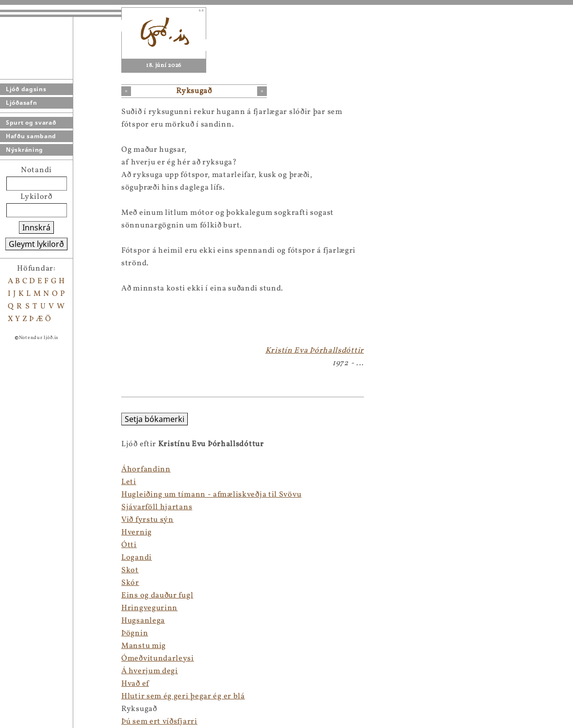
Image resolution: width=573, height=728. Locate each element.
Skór (9, 583)
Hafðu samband (31, 136)
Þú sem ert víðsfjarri (38, 722)
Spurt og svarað (31, 122)
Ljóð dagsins (26, 89)
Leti (8, 482)
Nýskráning (25, 150)
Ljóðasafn (21, 103)
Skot (9, 570)
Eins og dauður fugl (36, 596)
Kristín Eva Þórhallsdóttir (315, 351)
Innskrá (36, 227)
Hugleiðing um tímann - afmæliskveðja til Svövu (90, 495)
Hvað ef (14, 684)
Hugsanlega (22, 621)
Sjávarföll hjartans (35, 507)
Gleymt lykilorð (36, 244)
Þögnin (13, 633)
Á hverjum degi (28, 671)
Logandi (15, 558)
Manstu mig (22, 646)
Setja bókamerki (33, 419)
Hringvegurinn (28, 608)
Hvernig (15, 533)
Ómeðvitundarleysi (36, 659)
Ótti (8, 545)
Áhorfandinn (25, 469)
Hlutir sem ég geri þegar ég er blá (62, 696)
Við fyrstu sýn (26, 520)
